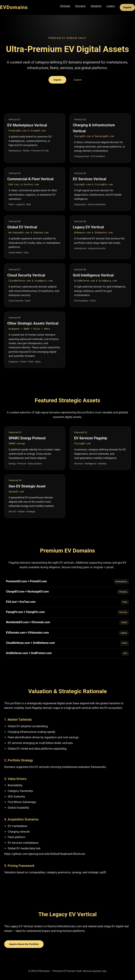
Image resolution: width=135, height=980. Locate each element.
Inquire (127, 7)
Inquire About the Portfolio (24, 944)
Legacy (111, 6)
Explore (78, 80)
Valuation (96, 6)
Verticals (65, 6)
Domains (80, 6)
